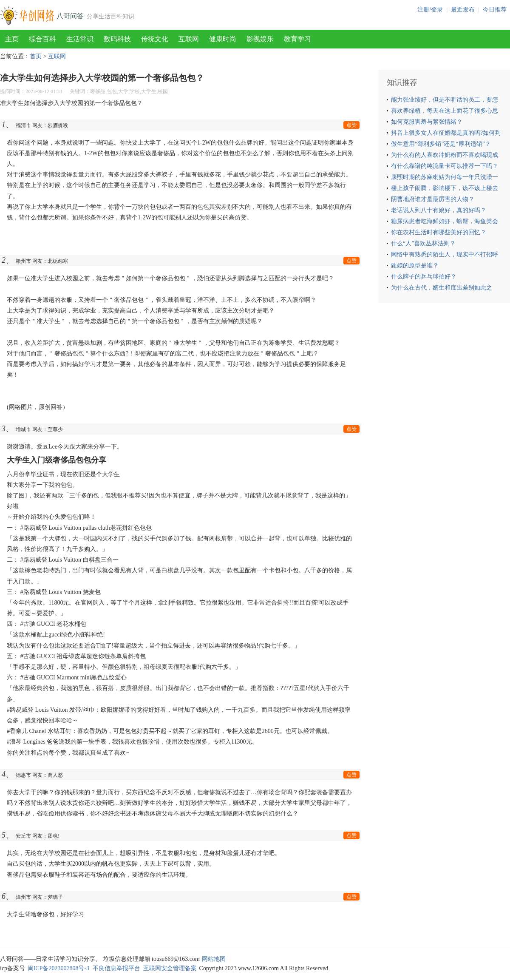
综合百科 (42, 39)
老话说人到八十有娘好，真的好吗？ (439, 210)
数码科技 (117, 39)
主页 (12, 39)
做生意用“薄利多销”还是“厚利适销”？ (441, 144)
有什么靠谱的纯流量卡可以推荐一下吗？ (445, 166)
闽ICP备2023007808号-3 (58, 968)
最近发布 (463, 10)
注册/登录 (430, 10)
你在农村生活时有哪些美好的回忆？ (439, 232)
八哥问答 (70, 16)
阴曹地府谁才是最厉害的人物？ (433, 199)
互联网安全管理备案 (170, 968)
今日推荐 (495, 10)
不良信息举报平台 (116, 968)
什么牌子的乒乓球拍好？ (424, 277)
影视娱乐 (260, 39)
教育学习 (297, 39)
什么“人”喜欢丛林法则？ (423, 243)
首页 (36, 56)
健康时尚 (223, 39)
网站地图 (214, 959)
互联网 (189, 39)
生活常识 (80, 39)
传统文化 (155, 39)
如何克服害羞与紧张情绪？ (427, 122)
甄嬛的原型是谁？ (415, 266)
